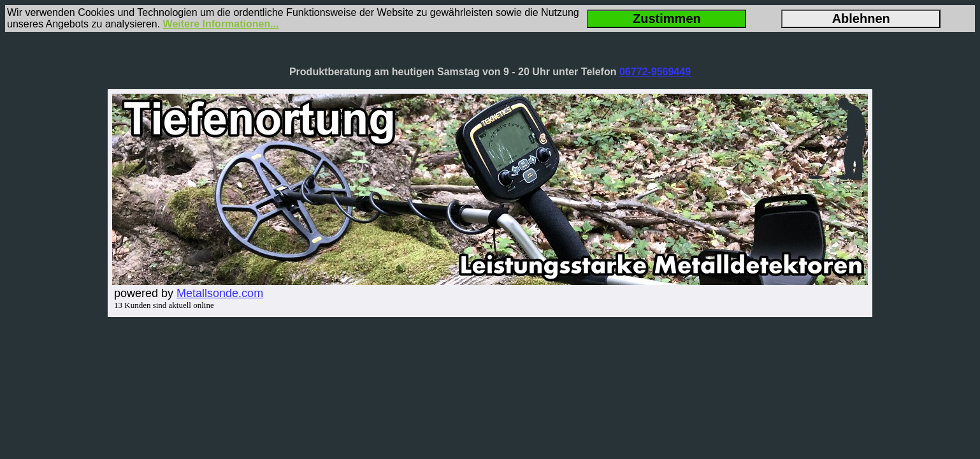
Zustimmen (667, 18)
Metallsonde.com (220, 293)
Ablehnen (861, 18)
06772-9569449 (655, 72)
